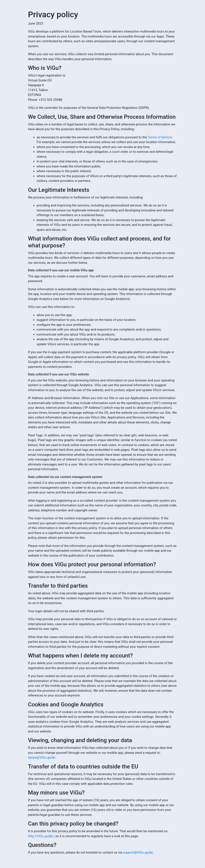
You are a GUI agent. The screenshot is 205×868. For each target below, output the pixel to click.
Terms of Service (160, 137)
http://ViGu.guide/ (41, 836)
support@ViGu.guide (138, 852)
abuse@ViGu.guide (42, 757)
